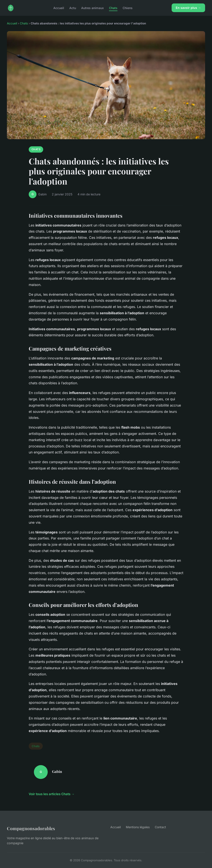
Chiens (128, 8)
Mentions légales (138, 827)
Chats (113, 8)
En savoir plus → (188, 8)
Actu (73, 8)
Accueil (59, 8)
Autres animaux (93, 8)
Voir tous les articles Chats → (52, 794)
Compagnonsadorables (31, 828)
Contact (160, 827)
